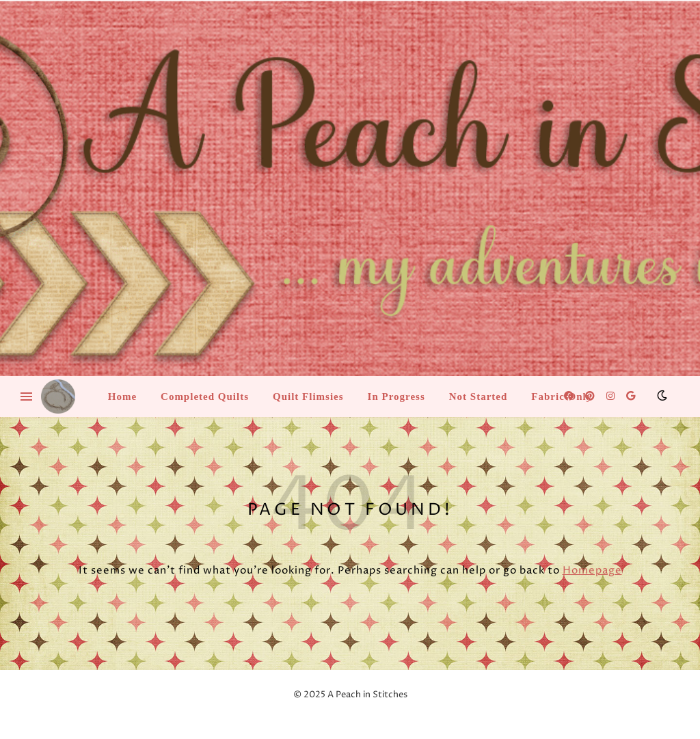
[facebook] (570, 396)
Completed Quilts (205, 397)
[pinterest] (591, 396)
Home (122, 397)
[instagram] (611, 396)
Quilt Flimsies (308, 397)
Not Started (479, 397)
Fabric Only (562, 397)
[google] (631, 396)
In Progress (396, 397)
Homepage (592, 570)
